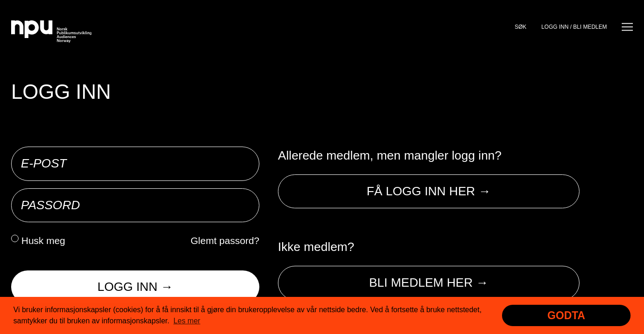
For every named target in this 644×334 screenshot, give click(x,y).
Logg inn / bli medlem (574, 27)
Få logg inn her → (428, 191)
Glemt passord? (225, 241)
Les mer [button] (187, 321)
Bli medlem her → (428, 283)
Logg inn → (135, 287)
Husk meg (43, 241)
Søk (520, 27)
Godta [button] (566, 315)
